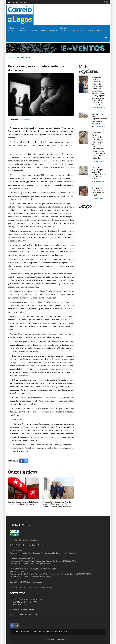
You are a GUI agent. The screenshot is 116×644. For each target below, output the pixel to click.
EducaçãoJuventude (63, 29)
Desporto (34, 30)
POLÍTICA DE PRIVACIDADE (57, 632)
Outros (100, 30)
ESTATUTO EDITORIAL (23, 632)
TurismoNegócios (22, 29)
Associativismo (77, 30)
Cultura (53, 30)
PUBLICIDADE (39, 632)
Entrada (11, 57)
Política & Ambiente (25, 57)
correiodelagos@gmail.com (25, 614)
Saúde (43, 30)
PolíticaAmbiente (11, 29)
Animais (90, 30)
